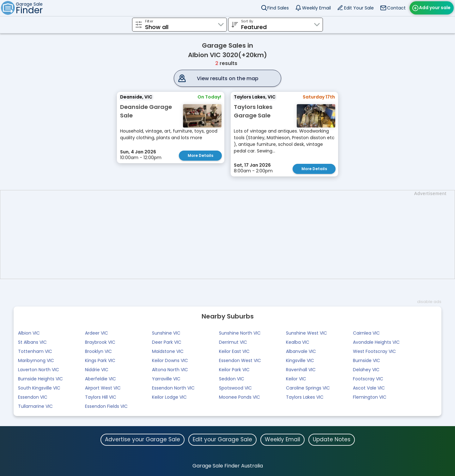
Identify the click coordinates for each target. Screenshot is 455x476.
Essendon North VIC (173, 388)
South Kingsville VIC (39, 388)
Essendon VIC (33, 397)
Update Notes (332, 439)
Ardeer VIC (97, 333)
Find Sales (278, 8)
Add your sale (435, 8)
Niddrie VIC (97, 370)
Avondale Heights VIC (376, 342)
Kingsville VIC (300, 360)
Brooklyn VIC (98, 351)
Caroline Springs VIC (308, 388)
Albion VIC (29, 333)
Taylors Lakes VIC (305, 397)
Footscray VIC (368, 379)
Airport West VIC (103, 388)
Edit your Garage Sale (222, 439)
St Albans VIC (32, 342)
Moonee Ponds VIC (240, 397)
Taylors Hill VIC (101, 397)
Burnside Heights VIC (40, 379)
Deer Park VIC (167, 342)
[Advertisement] (231, 235)
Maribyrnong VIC (36, 360)
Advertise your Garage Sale (143, 439)
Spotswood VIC (235, 388)
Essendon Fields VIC (106, 406)
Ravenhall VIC (301, 370)
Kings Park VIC (100, 360)
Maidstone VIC (168, 351)
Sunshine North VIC (240, 333)
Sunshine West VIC (306, 333)
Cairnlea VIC (366, 333)
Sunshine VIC (166, 333)
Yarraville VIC (166, 379)
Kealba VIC (298, 342)
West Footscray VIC (374, 351)
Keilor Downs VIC (170, 360)
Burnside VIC (367, 360)
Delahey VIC (366, 370)
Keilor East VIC (234, 351)
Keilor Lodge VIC (169, 397)
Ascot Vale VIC (369, 388)
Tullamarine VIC (35, 406)
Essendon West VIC (240, 360)
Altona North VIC (170, 370)
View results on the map (228, 78)
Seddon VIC (232, 379)
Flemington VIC (370, 397)
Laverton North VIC (39, 370)
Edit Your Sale (359, 8)
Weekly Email (316, 8)
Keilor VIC (296, 379)
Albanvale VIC (301, 351)
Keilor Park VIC (234, 370)
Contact (396, 8)
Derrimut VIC (233, 342)
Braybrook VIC (100, 342)
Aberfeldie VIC (100, 379)
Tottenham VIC (35, 351)
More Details (200, 155)
